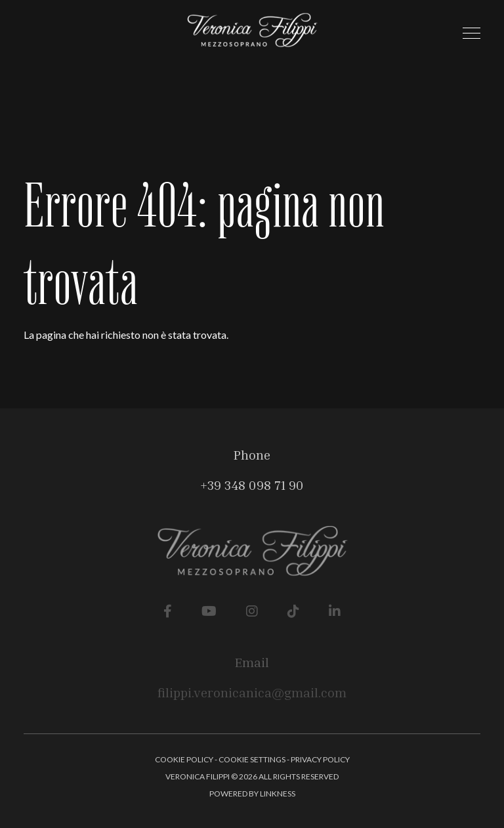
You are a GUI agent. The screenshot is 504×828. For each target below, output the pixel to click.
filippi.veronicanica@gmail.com (252, 692)
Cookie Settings (252, 759)
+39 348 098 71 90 (252, 485)
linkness (278, 794)
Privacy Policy (320, 759)
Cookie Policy (184, 759)
